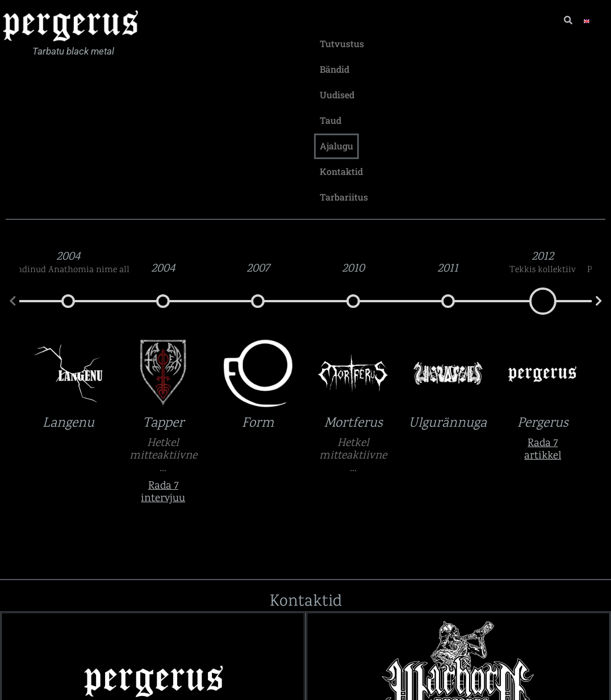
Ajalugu (512, 43)
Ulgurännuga (448, 293)
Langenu (68, 293)
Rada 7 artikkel (543, 319)
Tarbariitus (344, 68)
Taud (473, 43)
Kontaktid (562, 43)
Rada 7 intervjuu (163, 363)
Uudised (434, 43)
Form (258, 293)
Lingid (35, 615)
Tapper (163, 293)
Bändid (390, 43)
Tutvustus (342, 43)
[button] (12, 172)
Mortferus (353, 293)
